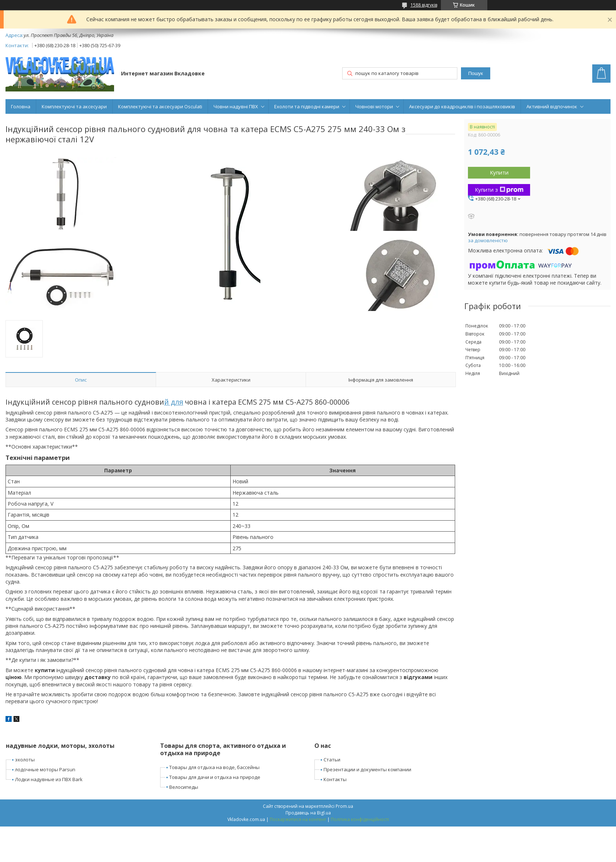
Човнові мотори (374, 106)
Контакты (335, 779)
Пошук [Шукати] (476, 73)
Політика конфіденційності (360, 819)
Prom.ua (344, 806)
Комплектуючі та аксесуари (74, 106)
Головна (21, 106)
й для (174, 402)
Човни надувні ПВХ (236, 106)
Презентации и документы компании (367, 769)
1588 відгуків (424, 5)
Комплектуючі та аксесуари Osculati (160, 106)
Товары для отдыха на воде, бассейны (214, 767)
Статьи (332, 760)
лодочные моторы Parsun (45, 769)
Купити (499, 172)
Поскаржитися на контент (298, 819)
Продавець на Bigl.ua (308, 813)
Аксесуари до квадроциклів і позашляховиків (462, 106)
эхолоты (25, 760)
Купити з (499, 190)
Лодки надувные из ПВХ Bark (49, 779)
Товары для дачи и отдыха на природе (215, 777)
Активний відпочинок (552, 106)
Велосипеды (184, 787)
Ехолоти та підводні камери (307, 106)
